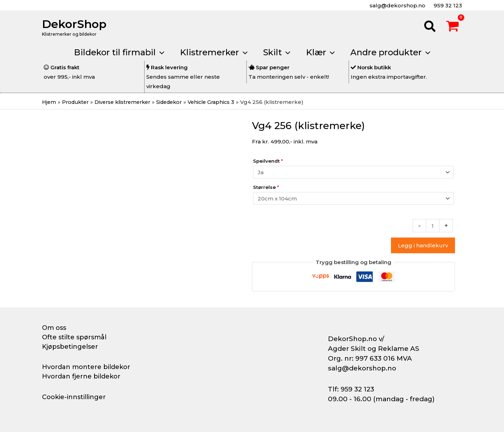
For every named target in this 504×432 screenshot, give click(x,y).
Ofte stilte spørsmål (74, 337)
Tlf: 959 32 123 (351, 389)
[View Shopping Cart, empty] (453, 27)
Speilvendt (268, 161)
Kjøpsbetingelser (70, 347)
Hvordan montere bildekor (86, 367)
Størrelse (266, 187)
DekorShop (74, 24)
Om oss (54, 328)
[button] (430, 27)
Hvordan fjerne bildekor (81, 376)
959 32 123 (447, 5)
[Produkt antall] (433, 226)
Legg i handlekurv (423, 245)
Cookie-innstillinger (74, 397)
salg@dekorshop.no (397, 5)
